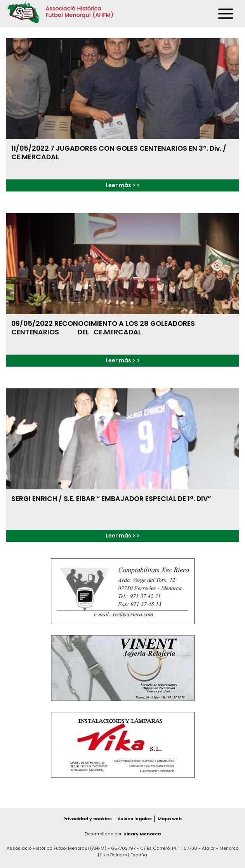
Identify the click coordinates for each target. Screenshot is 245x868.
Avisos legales (135, 819)
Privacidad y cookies (88, 819)
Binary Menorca (142, 834)
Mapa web (170, 819)
